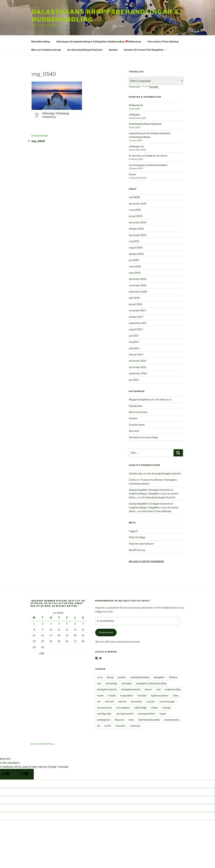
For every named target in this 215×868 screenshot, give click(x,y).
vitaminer (120, 726)
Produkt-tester (137, 425)
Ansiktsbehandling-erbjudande (145, 124)
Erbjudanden (136, 406)
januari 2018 (136, 304)
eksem (148, 689)
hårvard (122, 701)
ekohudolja (111, 683)
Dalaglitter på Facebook (146, 561)
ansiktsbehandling (140, 677)
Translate (150, 87)
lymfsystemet (104, 708)
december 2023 (138, 235)
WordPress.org (137, 550)
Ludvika (151, 701)
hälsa (176, 695)
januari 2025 (136, 216)
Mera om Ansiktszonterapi (46, 50)
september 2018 (138, 292)
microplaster (123, 708)
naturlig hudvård (125, 714)
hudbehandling (173, 689)
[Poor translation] (24, 774)
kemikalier (136, 701)
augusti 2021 (136, 247)
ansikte (122, 677)
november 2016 (137, 367)
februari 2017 (136, 354)
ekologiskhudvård (131, 689)
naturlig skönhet (146, 714)
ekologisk (127, 683)
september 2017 (138, 323)
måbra (154, 708)
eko (99, 683)
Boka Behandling (41, 41)
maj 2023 (134, 241)
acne (100, 677)
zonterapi (135, 726)
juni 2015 (134, 380)
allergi (110, 677)
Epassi (132, 174)
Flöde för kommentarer (141, 544)
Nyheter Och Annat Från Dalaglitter (146, 50)
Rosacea (120, 720)
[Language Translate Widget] (156, 81)
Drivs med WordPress (42, 744)
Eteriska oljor (136, 473)
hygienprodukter (160, 695)
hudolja (112, 695)
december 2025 (138, 204)
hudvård (142, 695)
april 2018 (134, 298)
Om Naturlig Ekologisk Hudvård (85, 50)
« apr (42, 653)
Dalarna (173, 677)
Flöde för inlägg (137, 537)
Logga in (133, 531)
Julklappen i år (136, 146)
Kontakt (113, 50)
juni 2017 (134, 336)
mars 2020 (135, 266)
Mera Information (138, 412)
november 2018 (137, 285)
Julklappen (135, 115)
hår (99, 701)
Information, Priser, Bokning (163, 41)
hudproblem (127, 695)
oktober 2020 (136, 254)
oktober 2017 (136, 317)
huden (100, 695)
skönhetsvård (172, 720)
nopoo (163, 714)
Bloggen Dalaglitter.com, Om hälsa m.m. (150, 399)
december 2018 (137, 279)
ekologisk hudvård (107, 689)
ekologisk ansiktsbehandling (151, 683)
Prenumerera (106, 632)
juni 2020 (134, 260)
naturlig (166, 708)
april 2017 (134, 348)
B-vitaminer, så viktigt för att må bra (148, 156)
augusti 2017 (136, 329)
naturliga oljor (104, 714)
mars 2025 (135, 210)
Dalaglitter (159, 677)
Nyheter (133, 418)
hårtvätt (109, 701)
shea (131, 720)
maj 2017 (134, 342)
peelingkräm (104, 720)
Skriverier (134, 431)
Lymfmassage (167, 701)
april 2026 (134, 197)
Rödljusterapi (136, 105)
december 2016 (137, 361)
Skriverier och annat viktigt (143, 437)
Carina (132, 480)
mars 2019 (135, 273)
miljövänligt (140, 708)
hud (158, 689)
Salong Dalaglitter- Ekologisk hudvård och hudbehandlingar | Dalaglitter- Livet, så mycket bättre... (154, 494)
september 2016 (138, 373)
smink (108, 726)
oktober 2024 (136, 229)
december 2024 (138, 222)
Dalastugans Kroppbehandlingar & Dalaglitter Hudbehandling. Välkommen (99, 41)
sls (99, 726)
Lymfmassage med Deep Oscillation (148, 165)
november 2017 (137, 310)
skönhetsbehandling (149, 720)
